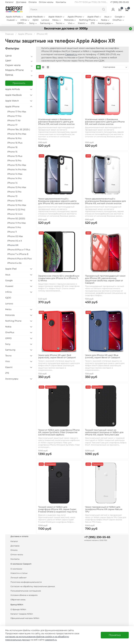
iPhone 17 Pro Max (17, 112)
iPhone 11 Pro (14, 227)
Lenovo (45, 20)
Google (120, 17)
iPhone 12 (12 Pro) (16, 210)
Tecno (60, 23)
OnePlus (118, 20)
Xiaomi (83, 23)
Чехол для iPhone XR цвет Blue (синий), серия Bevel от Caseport (103, 356)
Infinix (25, 20)
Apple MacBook (36, 17)
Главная (9, 34)
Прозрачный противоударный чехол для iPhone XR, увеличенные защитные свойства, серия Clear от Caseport (105, 279)
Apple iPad (94, 17)
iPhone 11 (12, 232)
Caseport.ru (71, 54)
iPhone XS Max (15, 236)
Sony (33, 23)
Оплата (33, 2)
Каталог (9, 2)
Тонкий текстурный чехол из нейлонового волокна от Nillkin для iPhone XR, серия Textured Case (104, 432)
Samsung (46, 23)
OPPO (22, 23)
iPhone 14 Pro (14, 178)
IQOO (35, 20)
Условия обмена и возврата (24, 595)
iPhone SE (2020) (16, 218)
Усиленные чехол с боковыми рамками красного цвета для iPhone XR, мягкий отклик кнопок (105, 122)
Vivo (71, 23)
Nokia (105, 20)
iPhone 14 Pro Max (17, 170)
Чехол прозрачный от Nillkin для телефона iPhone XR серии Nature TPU (104, 509)
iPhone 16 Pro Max (17, 134)
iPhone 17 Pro (14, 116)
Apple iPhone (76, 17)
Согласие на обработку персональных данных (33, 586)
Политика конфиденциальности (26, 582)
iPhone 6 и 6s (14, 263)
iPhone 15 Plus (15, 156)
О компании (16, 569)
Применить (19, 83)
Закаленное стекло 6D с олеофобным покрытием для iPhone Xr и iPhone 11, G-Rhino (59, 278)
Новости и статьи (19, 573)
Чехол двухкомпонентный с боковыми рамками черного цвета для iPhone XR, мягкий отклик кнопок (59, 201)
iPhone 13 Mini (15, 201)
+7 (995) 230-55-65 (119, 2)
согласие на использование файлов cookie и (30, 637)
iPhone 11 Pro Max (17, 223)
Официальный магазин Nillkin (25, 618)
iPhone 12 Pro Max (17, 205)
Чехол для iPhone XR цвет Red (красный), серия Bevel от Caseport (57, 356)
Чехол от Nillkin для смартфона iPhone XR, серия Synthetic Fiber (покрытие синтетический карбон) (59, 432)
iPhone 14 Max (15, 174)
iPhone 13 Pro (14, 192)
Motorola (70, 20)
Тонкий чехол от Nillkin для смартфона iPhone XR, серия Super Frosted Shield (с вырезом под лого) (58, 509)
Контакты (61, 2)
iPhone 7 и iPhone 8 (18, 254)
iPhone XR (13, 245)
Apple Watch (56, 17)
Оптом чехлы (46, 2)
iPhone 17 (12, 125)
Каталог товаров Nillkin (22, 614)
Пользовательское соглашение (26, 591)
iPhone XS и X (15, 241)
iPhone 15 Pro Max (17, 165)
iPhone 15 (12, 152)
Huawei (12, 20)
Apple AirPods (14, 17)
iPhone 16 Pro (14, 138)
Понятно (115, 635)
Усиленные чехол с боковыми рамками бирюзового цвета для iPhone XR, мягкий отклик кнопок (56, 122)
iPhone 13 (12, 196)
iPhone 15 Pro (14, 161)
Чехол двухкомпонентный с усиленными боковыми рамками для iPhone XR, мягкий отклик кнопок (105, 201)
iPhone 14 (12, 183)
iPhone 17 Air (14, 121)
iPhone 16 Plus (15, 143)
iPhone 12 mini (15, 214)
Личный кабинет (19, 578)
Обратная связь (18, 600)
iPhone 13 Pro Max (17, 187)
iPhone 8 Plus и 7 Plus (19, 250)
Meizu (57, 20)
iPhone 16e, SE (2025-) (19, 129)
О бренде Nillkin (18, 609)
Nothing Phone (89, 20)
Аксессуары (106, 23)
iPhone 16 (12, 147)
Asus (108, 17)
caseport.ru (51, 640)
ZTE (93, 23)
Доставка (21, 2)
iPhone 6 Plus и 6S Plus (19, 259)
